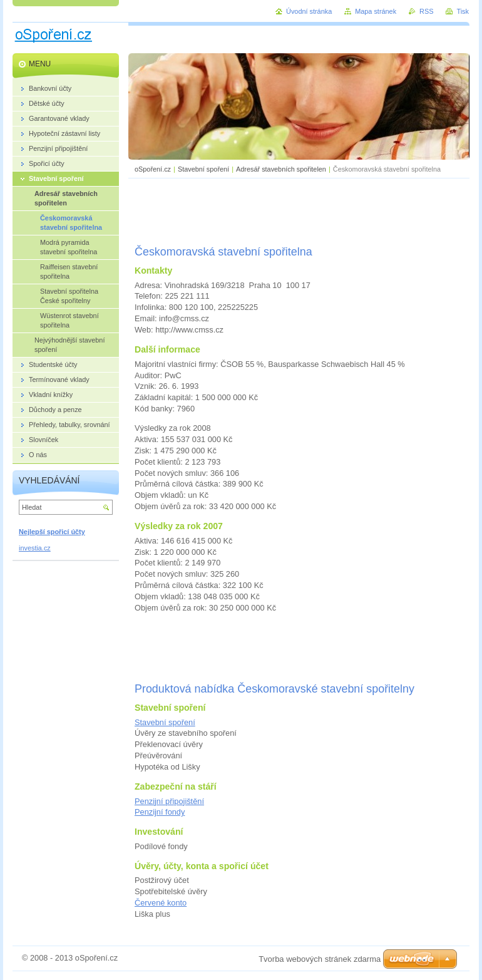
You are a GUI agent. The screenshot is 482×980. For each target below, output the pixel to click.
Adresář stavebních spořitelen (281, 169)
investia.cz (35, 548)
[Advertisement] (299, 210)
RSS (426, 11)
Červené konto (161, 903)
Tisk (463, 11)
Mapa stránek (376, 11)
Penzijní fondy (160, 812)
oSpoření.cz (153, 169)
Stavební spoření (203, 169)
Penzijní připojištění (169, 801)
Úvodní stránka (309, 11)
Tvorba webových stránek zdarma (320, 959)
